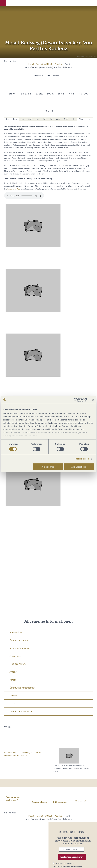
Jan (8, 119)
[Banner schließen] (93, 400)
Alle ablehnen (48, 467)
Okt (74, 119)
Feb (15, 119)
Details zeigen (82, 459)
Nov (81, 119)
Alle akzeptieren (79, 467)
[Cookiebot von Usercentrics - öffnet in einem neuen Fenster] (76, 400)
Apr (30, 119)
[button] (3, 3)
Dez (89, 119)
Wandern (59, 64)
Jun (45, 119)
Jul (51, 119)
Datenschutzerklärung (62, 866)
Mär (23, 119)
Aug (58, 119)
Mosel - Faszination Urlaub (40, 64)
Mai (37, 119)
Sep (66, 119)
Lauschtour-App (14, 189)
